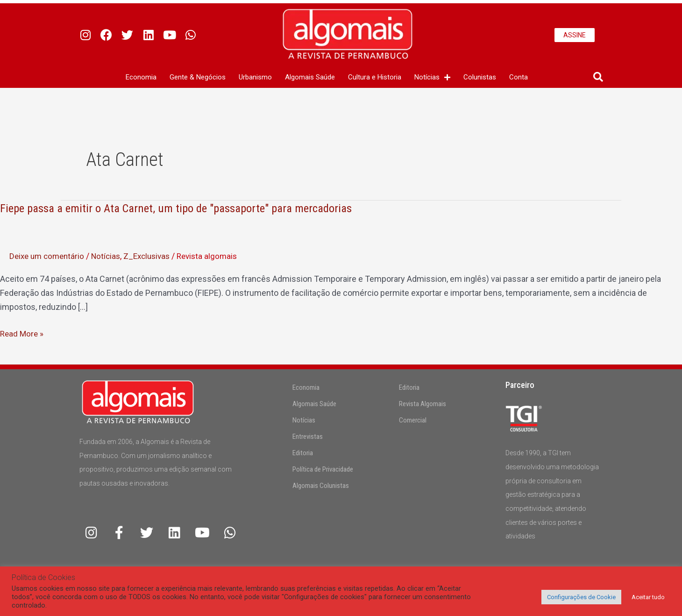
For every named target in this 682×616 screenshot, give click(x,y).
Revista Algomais (423, 404)
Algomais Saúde (310, 77)
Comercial (413, 420)
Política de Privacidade (323, 469)
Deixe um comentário (49, 256)
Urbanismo (255, 77)
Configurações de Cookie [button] (581, 597)
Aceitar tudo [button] (648, 597)
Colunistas (480, 77)
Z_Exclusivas (154, 256)
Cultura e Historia (375, 77)
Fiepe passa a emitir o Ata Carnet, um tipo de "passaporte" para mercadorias (186, 208)
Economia (141, 77)
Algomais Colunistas (321, 486)
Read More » (23, 334)
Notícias (111, 256)
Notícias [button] (432, 77)
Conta (519, 77)
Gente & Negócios (198, 77)
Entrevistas (308, 437)
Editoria (303, 453)
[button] (598, 77)
